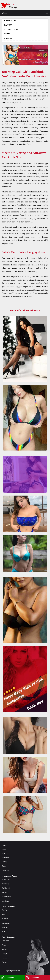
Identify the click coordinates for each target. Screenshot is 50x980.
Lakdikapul (6, 901)
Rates (4, 866)
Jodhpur (4, 958)
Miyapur (5, 892)
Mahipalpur (6, 923)
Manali (4, 949)
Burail (8, 34)
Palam (4, 932)
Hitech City (6, 880)
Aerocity (5, 927)
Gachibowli (6, 888)
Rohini (4, 914)
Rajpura (8, 25)
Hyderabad (5, 858)
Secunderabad (7, 897)
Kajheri (8, 38)
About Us (5, 853)
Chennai (5, 962)
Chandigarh (10, 21)
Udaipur (5, 954)
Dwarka (4, 910)
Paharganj (5, 919)
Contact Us (6, 870)
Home (4, 849)
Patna (4, 945)
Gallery (4, 862)
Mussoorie (5, 941)
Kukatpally (6, 884)
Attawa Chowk (11, 29)
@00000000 (7, 977)
